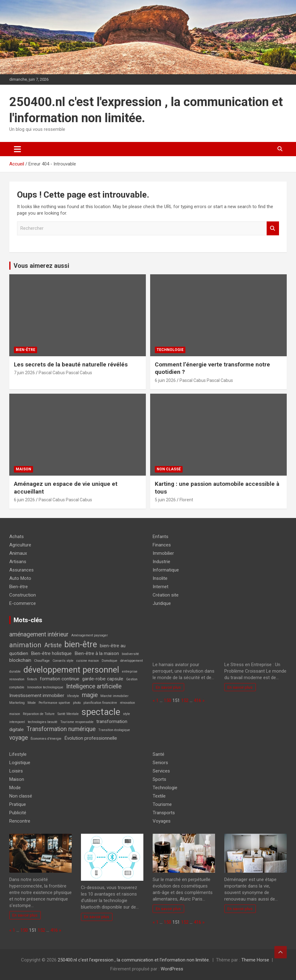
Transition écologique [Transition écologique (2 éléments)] (114, 730)
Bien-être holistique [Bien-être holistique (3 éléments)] (51, 653)
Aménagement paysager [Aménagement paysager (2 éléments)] (90, 635)
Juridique (162, 603)
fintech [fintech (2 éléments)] (32, 679)
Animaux (18, 553)
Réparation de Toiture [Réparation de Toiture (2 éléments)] (39, 714)
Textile (159, 796)
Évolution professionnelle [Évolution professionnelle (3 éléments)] (91, 738)
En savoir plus (168, 687)
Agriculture (20, 545)
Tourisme (162, 804)
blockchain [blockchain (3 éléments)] (20, 660)
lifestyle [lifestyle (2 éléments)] (73, 696)
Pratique (18, 804)
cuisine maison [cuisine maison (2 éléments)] (88, 661)
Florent (186, 500)
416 (197, 700)
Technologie (170, 350)
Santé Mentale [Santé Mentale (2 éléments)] (68, 714)
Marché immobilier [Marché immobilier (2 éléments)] (114, 696)
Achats (17, 537)
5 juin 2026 (165, 500)
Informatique (166, 570)
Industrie (161, 562)
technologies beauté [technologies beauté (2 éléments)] (43, 722)
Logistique (20, 763)
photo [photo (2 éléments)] (77, 703)
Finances (162, 545)
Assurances (21, 570)
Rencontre (20, 821)
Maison (23, 469)
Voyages (162, 821)
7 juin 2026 (24, 373)
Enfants (161, 537)
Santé (159, 754)
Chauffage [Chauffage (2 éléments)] (42, 661)
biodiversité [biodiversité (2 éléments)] (130, 654)
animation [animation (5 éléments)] (25, 645)
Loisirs (16, 771)
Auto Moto (20, 578)
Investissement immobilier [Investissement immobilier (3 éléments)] (37, 695)
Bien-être (25, 350)
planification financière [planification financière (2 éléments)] (100, 703)
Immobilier (163, 553)
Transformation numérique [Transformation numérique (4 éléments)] (61, 729)
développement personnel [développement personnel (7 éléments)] (71, 670)
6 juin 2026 (165, 380)
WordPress (172, 969)
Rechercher (273, 228)
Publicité (18, 813)
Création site (166, 595)
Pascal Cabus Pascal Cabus (65, 373)
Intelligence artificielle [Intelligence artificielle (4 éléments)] (94, 686)
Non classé (169, 469)
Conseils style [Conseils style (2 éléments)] (63, 661)
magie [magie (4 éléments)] (90, 695)
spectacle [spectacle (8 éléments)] (101, 712)
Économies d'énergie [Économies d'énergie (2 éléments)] (46, 739)
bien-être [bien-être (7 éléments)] (81, 644)
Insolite (160, 578)
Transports (164, 813)
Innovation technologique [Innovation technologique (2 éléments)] (45, 687)
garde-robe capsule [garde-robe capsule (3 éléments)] (103, 679)
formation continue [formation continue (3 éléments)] (60, 679)
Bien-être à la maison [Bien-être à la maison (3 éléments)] (97, 653)
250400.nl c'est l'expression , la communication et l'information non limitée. (134, 960)
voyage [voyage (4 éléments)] (19, 738)
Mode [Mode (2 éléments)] (32, 703)
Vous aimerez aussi (41, 266)
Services (161, 771)
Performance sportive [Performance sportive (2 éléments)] (54, 703)
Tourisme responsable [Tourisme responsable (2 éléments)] (77, 722)
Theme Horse (255, 960)
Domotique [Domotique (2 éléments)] (110, 661)
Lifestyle (18, 754)
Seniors (160, 763)
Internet (161, 587)
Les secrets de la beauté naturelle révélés (71, 364)
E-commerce (23, 603)
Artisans (18, 562)
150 (167, 700)
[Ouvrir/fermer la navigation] (17, 149)
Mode (15, 788)
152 (185, 700)
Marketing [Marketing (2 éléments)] (17, 703)
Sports (159, 779)
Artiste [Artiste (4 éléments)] (53, 645)
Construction (23, 595)
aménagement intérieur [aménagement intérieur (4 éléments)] (39, 634)
